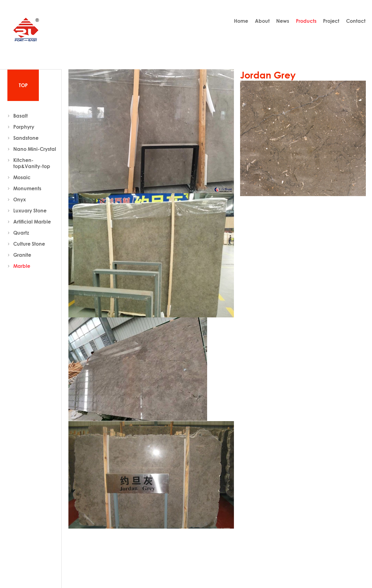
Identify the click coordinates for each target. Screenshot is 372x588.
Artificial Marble (32, 222)
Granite (22, 255)
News (283, 21)
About (262, 21)
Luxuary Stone (30, 211)
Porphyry (24, 127)
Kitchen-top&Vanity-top (32, 163)
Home (241, 21)
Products (306, 21)
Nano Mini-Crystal (35, 149)
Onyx (20, 199)
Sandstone (26, 138)
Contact (356, 21)
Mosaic (22, 177)
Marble (22, 266)
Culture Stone (29, 244)
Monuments (27, 188)
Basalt (20, 116)
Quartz (21, 233)
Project (331, 21)
